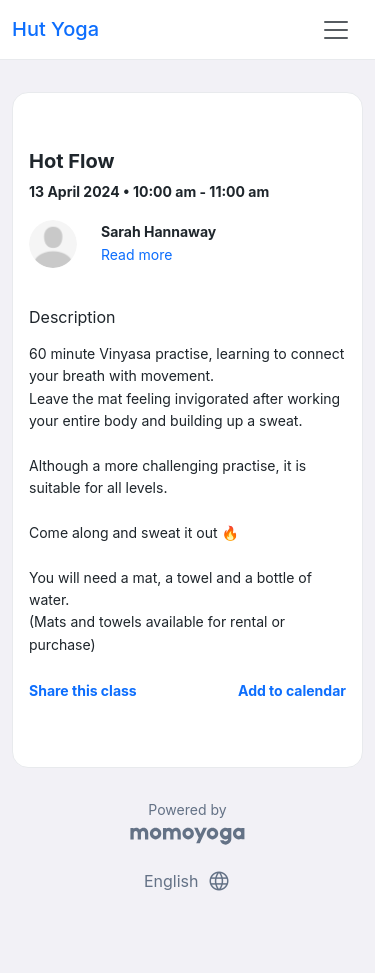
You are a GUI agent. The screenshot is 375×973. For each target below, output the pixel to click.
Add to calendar (292, 690)
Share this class (83, 690)
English (187, 881)
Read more (136, 254)
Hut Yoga (55, 29)
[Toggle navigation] (336, 30)
